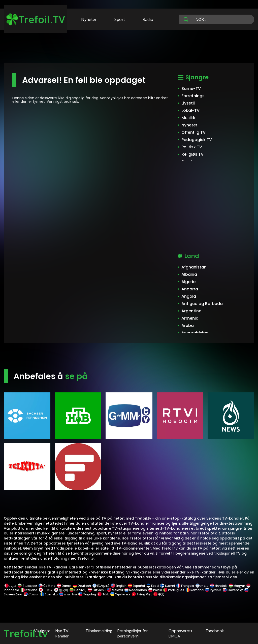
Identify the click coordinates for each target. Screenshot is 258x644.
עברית (202, 586)
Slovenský (233, 590)
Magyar (237, 586)
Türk (103, 594)
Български (27, 586)
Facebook (215, 631)
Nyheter (89, 19)
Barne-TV (191, 89)
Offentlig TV (193, 132)
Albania (189, 274)
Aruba (188, 326)
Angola (189, 296)
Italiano (29, 590)
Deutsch (82, 586)
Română (195, 590)
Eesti (153, 586)
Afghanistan (194, 267)
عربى (10, 586)
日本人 (46, 590)
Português (174, 590)
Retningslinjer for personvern (133, 633)
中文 (158, 594)
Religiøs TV (192, 154)
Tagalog (87, 594)
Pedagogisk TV (197, 140)
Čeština (47, 586)
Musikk (188, 118)
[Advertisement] (129, 47)
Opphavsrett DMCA (181, 633)
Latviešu (97, 590)
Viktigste (42, 631)
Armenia (190, 318)
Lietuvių (78, 590)
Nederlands (136, 590)
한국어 (61, 590)
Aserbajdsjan (195, 333)
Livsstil (188, 103)
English (119, 586)
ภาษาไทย (68, 594)
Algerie (188, 282)
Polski (155, 590)
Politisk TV (192, 147)
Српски (31, 594)
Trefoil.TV (36, 19)
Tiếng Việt (142, 594)
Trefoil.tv (26, 633)
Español (136, 586)
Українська (120, 594)
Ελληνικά (101, 586)
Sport (120, 19)
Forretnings (193, 96)
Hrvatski (219, 586)
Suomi (168, 586)
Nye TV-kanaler (63, 633)
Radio (148, 19)
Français (185, 586)
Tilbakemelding (99, 631)
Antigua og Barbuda (202, 304)
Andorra (190, 289)
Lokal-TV (190, 110)
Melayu (115, 590)
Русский (213, 590)
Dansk (64, 586)
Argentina (191, 311)
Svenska (49, 594)
